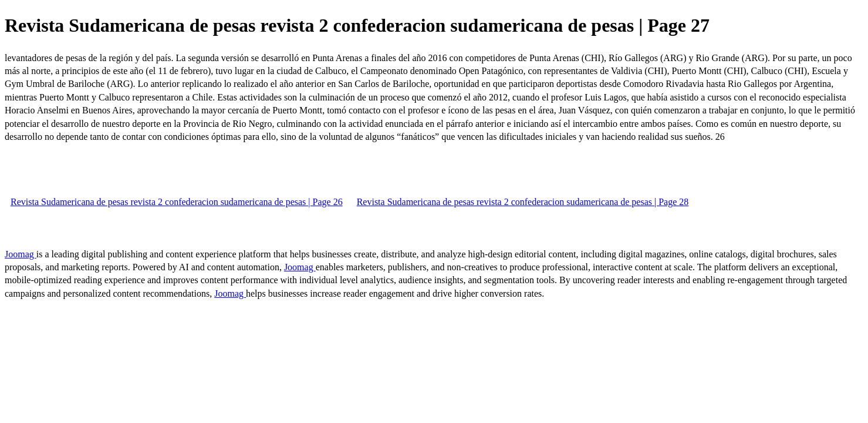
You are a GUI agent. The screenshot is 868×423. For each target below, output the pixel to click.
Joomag (21, 254)
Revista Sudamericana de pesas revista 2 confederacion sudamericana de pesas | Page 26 (177, 202)
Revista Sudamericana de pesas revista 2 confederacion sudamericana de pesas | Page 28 (523, 202)
